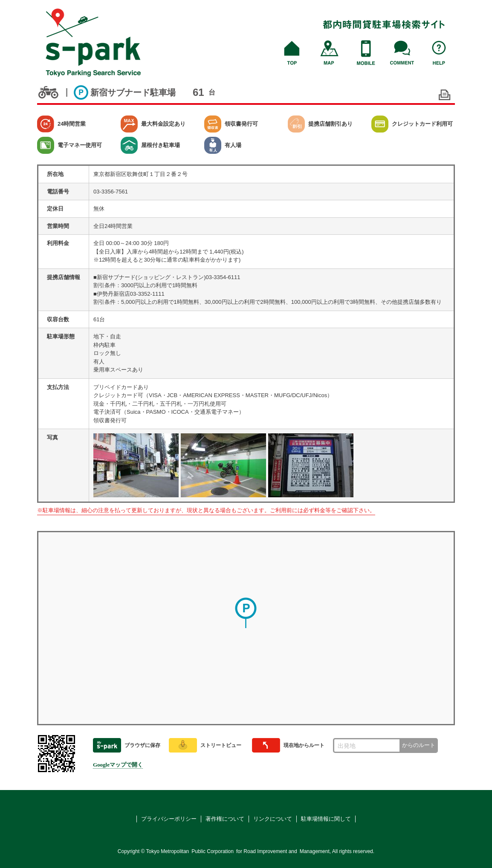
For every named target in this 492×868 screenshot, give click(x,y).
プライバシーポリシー (169, 819)
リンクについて (273, 819)
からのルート (419, 745)
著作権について (225, 819)
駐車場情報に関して (326, 819)
